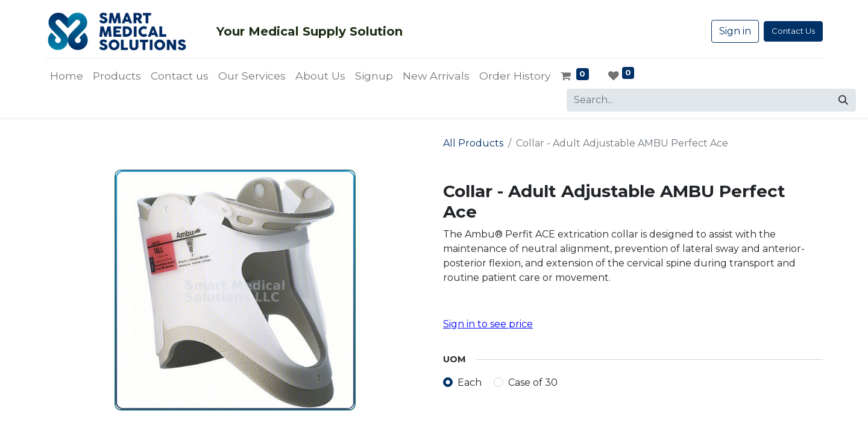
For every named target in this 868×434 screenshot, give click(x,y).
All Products (473, 143)
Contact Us (793, 31)
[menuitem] (67, 76)
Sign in (735, 31)
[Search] (843, 100)
